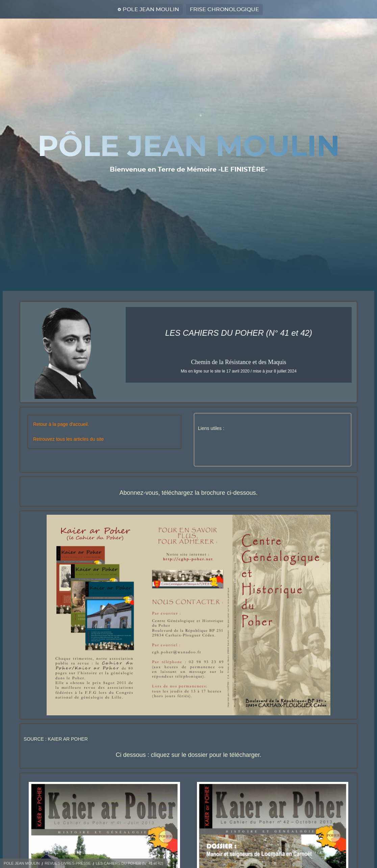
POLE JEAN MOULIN (151, 9)
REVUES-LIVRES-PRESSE (68, 863)
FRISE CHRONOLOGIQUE (224, 9)
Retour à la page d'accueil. (61, 424)
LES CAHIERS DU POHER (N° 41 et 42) (129, 863)
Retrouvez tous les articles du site (68, 439)
